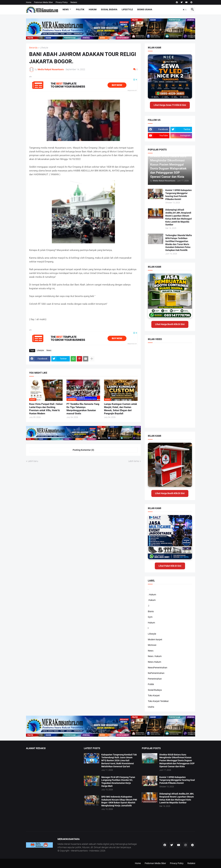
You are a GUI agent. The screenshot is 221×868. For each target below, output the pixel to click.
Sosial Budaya (109, 9)
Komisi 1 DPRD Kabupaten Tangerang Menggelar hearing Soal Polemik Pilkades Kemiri (179, 195)
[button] (185, 10)
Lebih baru (33, 461)
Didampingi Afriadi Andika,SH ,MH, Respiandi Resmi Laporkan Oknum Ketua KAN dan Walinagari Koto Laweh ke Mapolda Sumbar (179, 217)
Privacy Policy (62, 2)
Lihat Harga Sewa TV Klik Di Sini (170, 105)
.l (148, 606)
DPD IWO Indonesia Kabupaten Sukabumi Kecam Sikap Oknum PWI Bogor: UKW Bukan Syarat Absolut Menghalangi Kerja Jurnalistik (119, 801)
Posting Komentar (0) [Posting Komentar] (83, 450)
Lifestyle (127, 9)
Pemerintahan (155, 679)
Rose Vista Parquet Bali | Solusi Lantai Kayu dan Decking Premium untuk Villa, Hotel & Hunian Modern (46, 409)
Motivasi (152, 645)
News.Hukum (154, 662)
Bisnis (151, 611)
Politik (80, 9)
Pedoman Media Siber (43, 2)
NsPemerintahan (156, 673)
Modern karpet (155, 639)
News (66, 9)
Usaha (151, 707)
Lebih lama (134, 461)
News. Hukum (155, 656)
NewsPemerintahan (158, 668)
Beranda (33, 48)
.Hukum (152, 600)
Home (29, 2)
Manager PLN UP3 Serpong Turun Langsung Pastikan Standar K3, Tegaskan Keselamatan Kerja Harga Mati (118, 782)
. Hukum (152, 595)
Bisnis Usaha (145, 9)
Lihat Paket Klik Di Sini (170, 566)
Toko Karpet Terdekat (158, 701)
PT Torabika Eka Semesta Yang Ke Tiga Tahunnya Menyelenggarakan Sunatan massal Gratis (83, 409)
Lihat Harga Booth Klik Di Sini (170, 324)
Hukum (93, 9)
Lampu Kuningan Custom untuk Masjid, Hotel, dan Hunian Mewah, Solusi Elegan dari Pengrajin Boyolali (121, 409)
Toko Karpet (154, 695)
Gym (150, 617)
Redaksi (74, 2)
